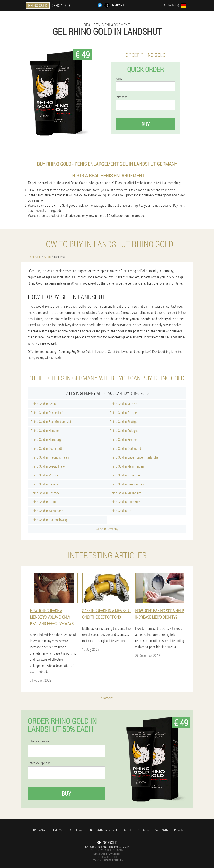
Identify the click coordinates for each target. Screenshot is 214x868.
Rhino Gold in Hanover (45, 430)
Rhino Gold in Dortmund (125, 448)
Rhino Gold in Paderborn (46, 484)
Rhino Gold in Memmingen (127, 466)
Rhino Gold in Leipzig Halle (48, 466)
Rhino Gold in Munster (45, 475)
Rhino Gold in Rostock (45, 493)
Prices (178, 830)
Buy (146, 124)
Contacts (162, 830)
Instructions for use (104, 830)
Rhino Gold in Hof (121, 511)
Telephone (121, 97)
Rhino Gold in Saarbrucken (127, 484)
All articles (107, 698)
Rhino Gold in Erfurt (43, 502)
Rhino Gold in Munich (123, 404)
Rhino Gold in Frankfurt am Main (52, 422)
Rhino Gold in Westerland (47, 511)
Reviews (57, 830)
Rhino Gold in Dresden (124, 413)
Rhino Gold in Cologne (124, 430)
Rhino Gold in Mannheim (125, 493)
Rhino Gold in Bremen (124, 439)
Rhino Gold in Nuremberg (126, 475)
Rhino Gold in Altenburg (125, 502)
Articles (143, 830)
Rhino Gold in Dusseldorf (47, 413)
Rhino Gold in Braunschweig (49, 520)
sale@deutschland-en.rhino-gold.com (107, 847)
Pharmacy (38, 830)
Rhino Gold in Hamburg (46, 439)
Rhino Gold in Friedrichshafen (50, 457)
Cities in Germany (107, 529)
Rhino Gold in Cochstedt (46, 448)
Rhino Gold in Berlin (43, 404)
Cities (128, 830)
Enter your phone (39, 763)
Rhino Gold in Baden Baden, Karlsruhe (134, 457)
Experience (76, 830)
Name (119, 79)
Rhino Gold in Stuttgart (125, 422)
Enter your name (39, 741)
